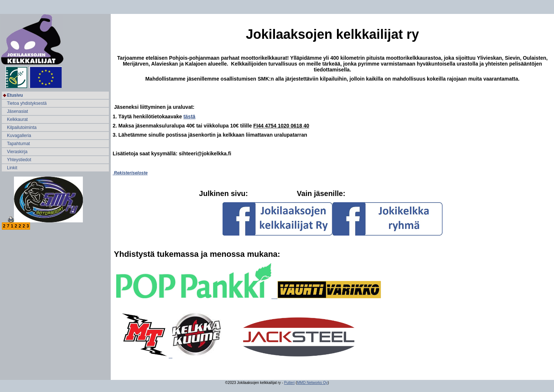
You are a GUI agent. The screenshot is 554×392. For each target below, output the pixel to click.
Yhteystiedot (19, 160)
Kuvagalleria (19, 136)
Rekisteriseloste (130, 173)
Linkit (12, 168)
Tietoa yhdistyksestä (27, 103)
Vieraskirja (17, 152)
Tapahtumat (19, 144)
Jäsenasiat (17, 111)
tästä (189, 117)
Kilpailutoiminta (22, 127)
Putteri (289, 383)
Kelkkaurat (17, 119)
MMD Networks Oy (312, 383)
